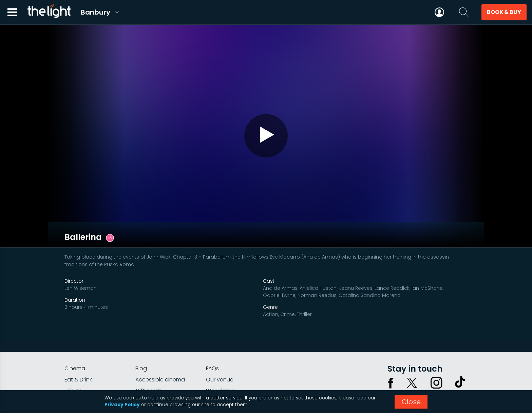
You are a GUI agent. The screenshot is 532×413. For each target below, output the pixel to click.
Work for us (221, 353)
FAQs (212, 331)
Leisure (73, 353)
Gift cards (148, 353)
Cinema (75, 331)
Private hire (150, 365)
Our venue (220, 342)
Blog (141, 331)
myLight (75, 365)
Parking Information (232, 365)
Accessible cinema (160, 342)
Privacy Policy (122, 405)
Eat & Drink (78, 342)
